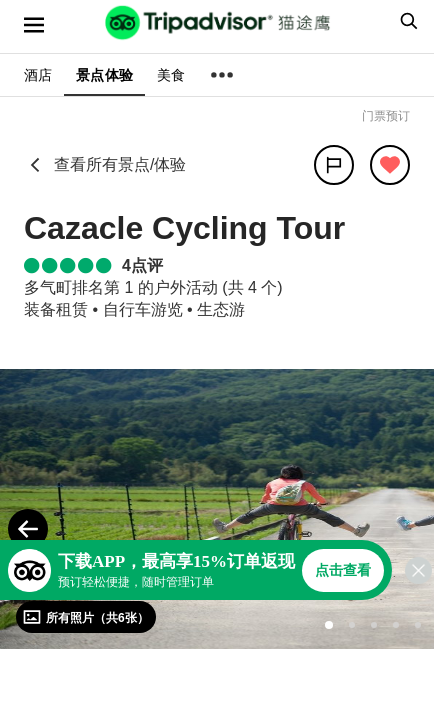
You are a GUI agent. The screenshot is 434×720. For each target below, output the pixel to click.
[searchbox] (406, 21)
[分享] (334, 165)
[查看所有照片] (86, 617)
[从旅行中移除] (390, 165)
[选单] (34, 25)
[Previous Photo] (28, 529)
